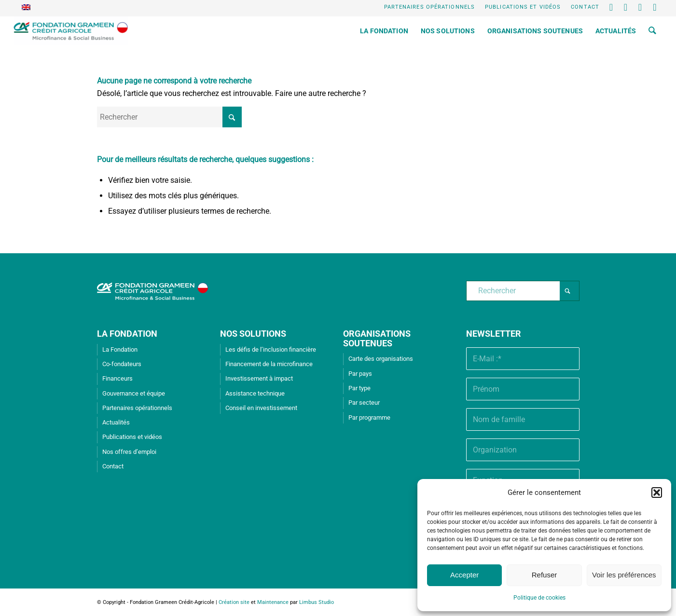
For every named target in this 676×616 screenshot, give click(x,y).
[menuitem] (430, 7)
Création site (234, 602)
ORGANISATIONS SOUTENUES (377, 338)
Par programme (369, 418)
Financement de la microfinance (269, 364)
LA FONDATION (127, 334)
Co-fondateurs (122, 364)
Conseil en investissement (261, 408)
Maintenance (273, 602)
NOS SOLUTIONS (253, 334)
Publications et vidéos (523, 7)
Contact (585, 7)
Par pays (360, 374)
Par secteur (364, 403)
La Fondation (120, 349)
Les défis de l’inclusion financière (271, 349)
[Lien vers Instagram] (655, 7)
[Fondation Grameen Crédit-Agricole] (71, 31)
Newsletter (494, 334)
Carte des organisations (381, 359)
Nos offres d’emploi (129, 452)
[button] (657, 493)
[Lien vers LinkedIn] (626, 7)
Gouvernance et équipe (134, 393)
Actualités (116, 422)
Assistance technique (255, 393)
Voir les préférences (624, 575)
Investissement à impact (259, 378)
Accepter (464, 575)
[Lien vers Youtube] (641, 7)
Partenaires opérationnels (430, 7)
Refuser (545, 575)
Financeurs (117, 378)
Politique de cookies (539, 598)
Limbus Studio (317, 602)
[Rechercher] (652, 31)
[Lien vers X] (612, 7)
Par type (359, 388)
